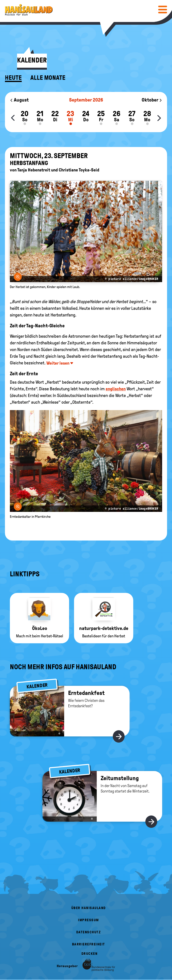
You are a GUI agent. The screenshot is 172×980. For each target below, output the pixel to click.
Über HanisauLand (89, 908)
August (19, 100)
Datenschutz (89, 932)
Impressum (88, 920)
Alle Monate (48, 78)
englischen (116, 389)
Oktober (152, 100)
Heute (13, 78)
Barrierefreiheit (89, 944)
